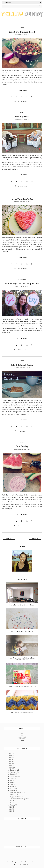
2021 (10, 754)
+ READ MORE (22, 90)
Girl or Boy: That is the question (22, 284)
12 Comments (22, 269)
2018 (10, 758)
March (12, 789)
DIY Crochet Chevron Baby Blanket (22, 713)
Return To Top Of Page (22, 865)
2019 (10, 756)
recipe (22, 740)
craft (22, 734)
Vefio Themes (33, 862)
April (12, 786)
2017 (10, 760)
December (14, 770)
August (12, 778)
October (13, 774)
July (11, 780)
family (22, 112)
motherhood (22, 737)
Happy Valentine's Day (22, 199)
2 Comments (22, 526)
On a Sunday (22, 446)
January (13, 805)
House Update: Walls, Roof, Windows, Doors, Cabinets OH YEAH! (22, 659)
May (12, 784)
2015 (10, 764)
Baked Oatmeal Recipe (22, 365)
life (22, 735)
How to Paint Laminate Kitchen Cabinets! (22, 605)
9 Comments (22, 431)
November (14, 772)
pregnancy (22, 279)
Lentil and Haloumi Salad (22, 32)
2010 (10, 811)
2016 (10, 762)
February (13, 791)
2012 (10, 807)
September (14, 776)
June (12, 782)
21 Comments (22, 102)
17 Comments (22, 186)
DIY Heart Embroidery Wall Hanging (22, 632)
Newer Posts (9, 538)
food (22, 28)
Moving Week (22, 117)
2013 (10, 768)
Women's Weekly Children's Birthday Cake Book (22, 686)
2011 (10, 809)
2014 (10, 766)
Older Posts (35, 538)
